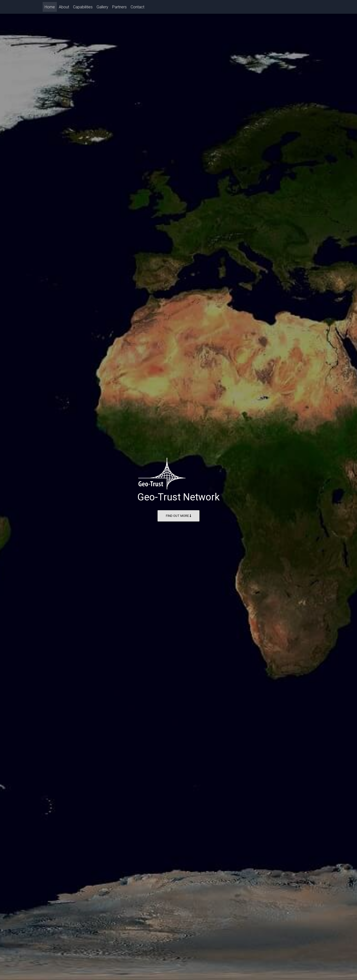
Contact (137, 8)
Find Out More (178, 516)
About (64, 8)
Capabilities (83, 8)
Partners (119, 8)
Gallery (102, 8)
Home (51, 7)
